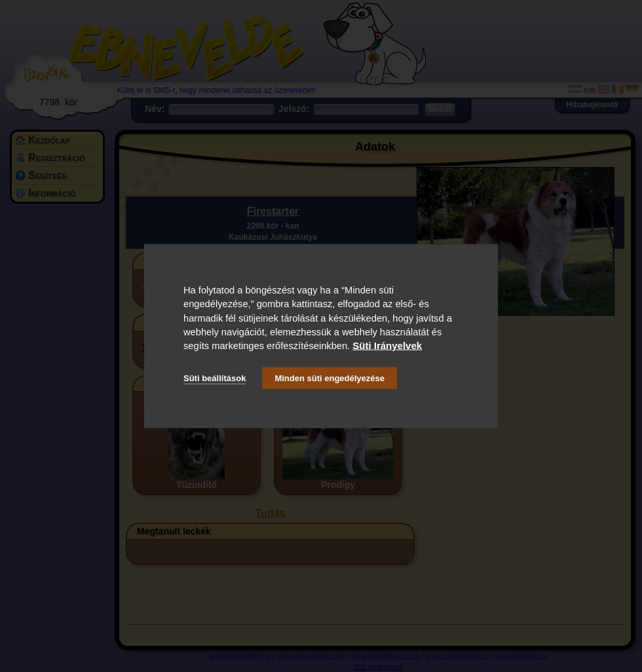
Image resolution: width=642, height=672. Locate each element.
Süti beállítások (215, 378)
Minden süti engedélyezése (330, 378)
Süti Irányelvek (387, 345)
